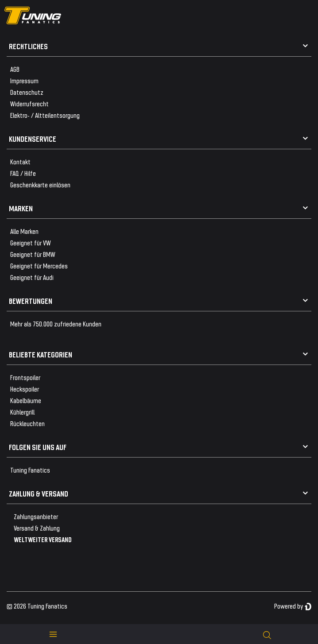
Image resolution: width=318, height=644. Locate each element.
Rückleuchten (27, 423)
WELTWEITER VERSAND (43, 539)
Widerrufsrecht (29, 103)
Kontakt (20, 161)
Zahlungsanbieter (36, 516)
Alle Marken (24, 231)
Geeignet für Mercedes (39, 266)
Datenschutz (27, 92)
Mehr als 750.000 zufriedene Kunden (56, 324)
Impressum (24, 80)
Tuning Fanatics (30, 470)
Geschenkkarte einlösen (40, 184)
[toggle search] (267, 634)
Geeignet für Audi (32, 277)
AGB (15, 69)
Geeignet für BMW (33, 254)
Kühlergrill (22, 412)
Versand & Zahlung (37, 528)
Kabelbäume (26, 400)
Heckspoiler (25, 389)
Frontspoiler (25, 377)
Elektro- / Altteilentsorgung (45, 115)
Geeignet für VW (31, 242)
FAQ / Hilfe (23, 173)
